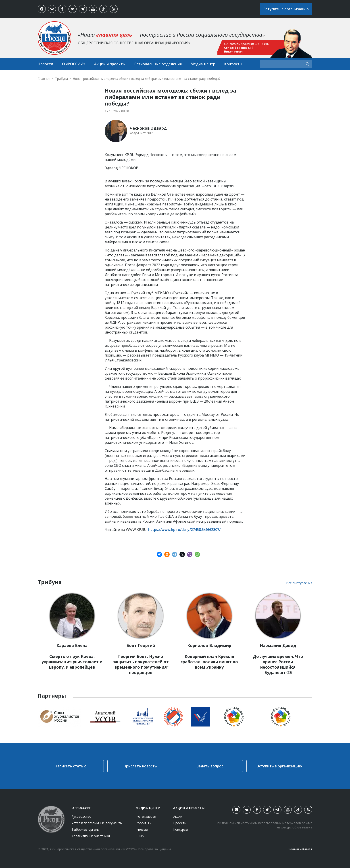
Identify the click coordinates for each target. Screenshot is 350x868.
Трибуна (61, 79)
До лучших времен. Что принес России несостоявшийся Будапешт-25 (278, 664)
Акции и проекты (110, 64)
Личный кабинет (300, 849)
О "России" (81, 808)
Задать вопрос (210, 766)
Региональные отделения (158, 64)
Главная (44, 79)
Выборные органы (85, 829)
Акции (178, 816)
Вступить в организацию (286, 9)
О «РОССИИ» (74, 64)
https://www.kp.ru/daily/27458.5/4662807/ (184, 530)
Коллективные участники (91, 836)
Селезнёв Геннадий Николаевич (239, 50)
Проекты (180, 823)
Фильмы (142, 829)
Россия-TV (144, 823)
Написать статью (71, 766)
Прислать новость (140, 766)
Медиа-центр (203, 64)
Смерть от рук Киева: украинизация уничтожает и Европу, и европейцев (72, 662)
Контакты (233, 64)
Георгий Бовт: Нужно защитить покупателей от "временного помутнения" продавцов (141, 664)
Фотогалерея (146, 816)
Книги (140, 836)
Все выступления (299, 583)
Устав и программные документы (97, 823)
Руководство (81, 816)
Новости (45, 64)
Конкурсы (180, 829)
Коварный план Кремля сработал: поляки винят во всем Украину (209, 662)
